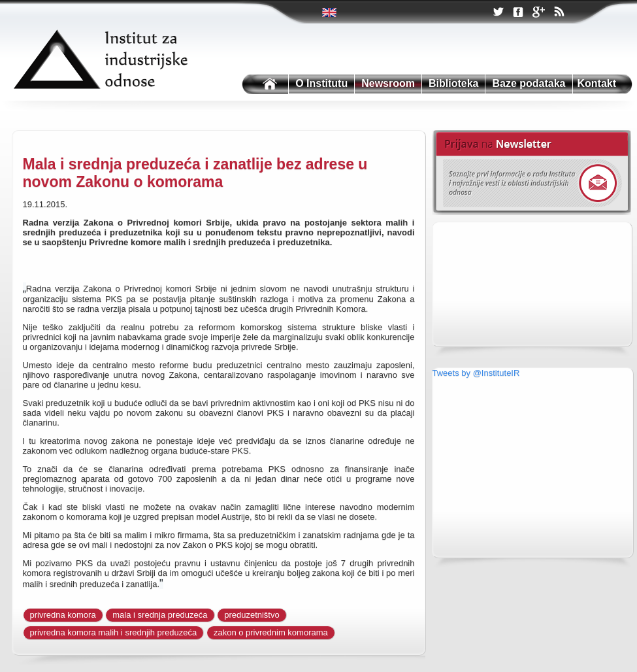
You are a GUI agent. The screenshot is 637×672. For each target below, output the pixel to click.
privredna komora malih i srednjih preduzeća (114, 632)
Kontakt (597, 83)
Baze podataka (529, 83)
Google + (538, 13)
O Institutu (321, 83)
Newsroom (388, 83)
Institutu (264, 85)
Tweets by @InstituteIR (476, 373)
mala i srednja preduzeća (160, 615)
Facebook (518, 13)
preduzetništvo (252, 615)
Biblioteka (453, 83)
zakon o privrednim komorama (271, 632)
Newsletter (531, 173)
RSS (559, 13)
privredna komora (63, 615)
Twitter (330, 12)
